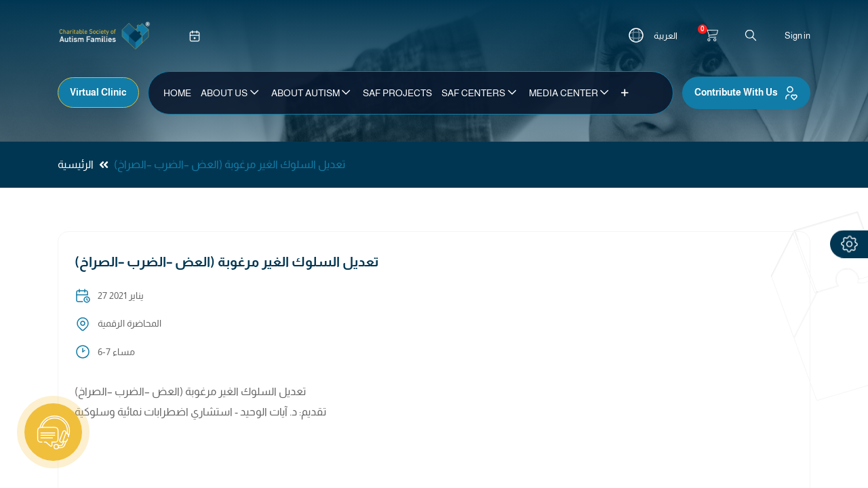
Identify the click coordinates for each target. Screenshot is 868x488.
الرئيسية (76, 164)
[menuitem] (177, 93)
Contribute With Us (746, 93)
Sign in (797, 36)
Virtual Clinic (98, 92)
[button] (625, 93)
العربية (666, 36)
